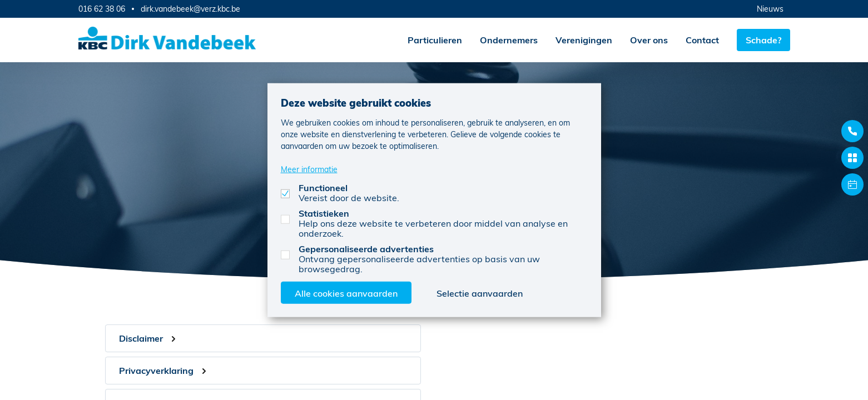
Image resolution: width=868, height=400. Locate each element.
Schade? (763, 40)
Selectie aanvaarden (480, 292)
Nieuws (770, 9)
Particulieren (435, 40)
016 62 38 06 (102, 9)
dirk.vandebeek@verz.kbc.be (190, 9)
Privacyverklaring (156, 370)
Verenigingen (584, 40)
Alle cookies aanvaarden (346, 292)
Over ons (649, 40)
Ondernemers (509, 40)
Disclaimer (141, 338)
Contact (702, 40)
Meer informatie (309, 169)
